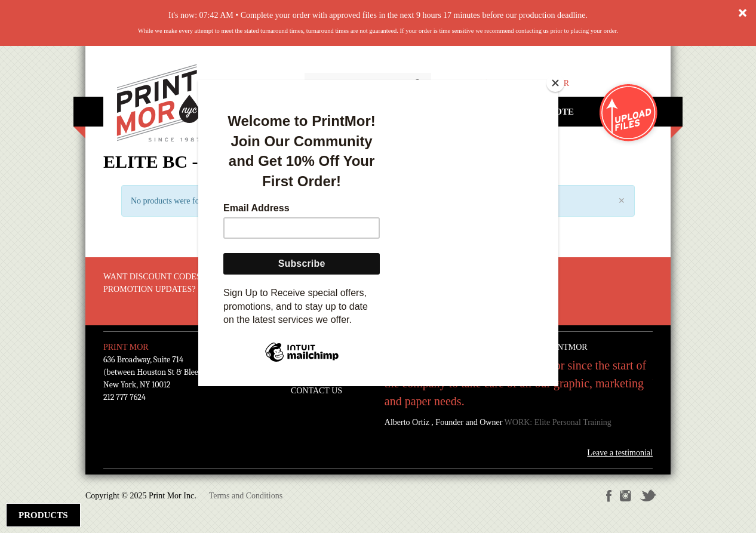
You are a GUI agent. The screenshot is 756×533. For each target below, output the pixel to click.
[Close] (555, 83)
